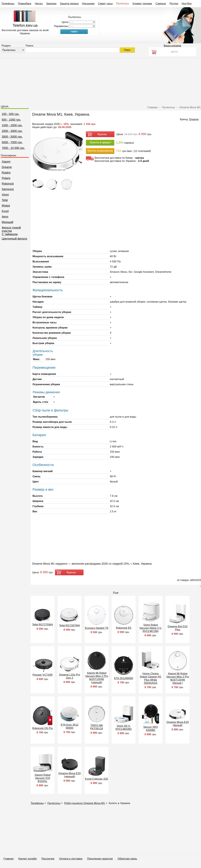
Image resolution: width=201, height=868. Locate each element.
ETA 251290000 (124, 678)
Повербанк (25, 4)
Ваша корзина (172, 46)
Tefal (5, 200)
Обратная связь (127, 859)
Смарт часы (105, 4)
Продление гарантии (100, 859)
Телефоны (8, 4)
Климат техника (142, 4)
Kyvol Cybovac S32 (96, 779)
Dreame (7, 167)
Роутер (174, 4)
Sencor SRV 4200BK (151, 729)
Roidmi (6, 173)
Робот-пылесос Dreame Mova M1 (85, 803)
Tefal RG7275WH (43, 625)
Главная (9, 859)
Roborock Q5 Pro (42, 728)
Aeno (5, 217)
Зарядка (51, 4)
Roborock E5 (124, 628)
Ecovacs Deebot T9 (97, 628)
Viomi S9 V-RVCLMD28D (124, 727)
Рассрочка (48, 859)
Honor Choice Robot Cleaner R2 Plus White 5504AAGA (151, 678)
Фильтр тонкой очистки (11, 229)
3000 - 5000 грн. (12, 137)
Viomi (5, 195)
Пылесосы (123, 4)
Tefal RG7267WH (70, 626)
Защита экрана (69, 4)
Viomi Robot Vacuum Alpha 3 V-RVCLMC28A (151, 628)
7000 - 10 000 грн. (13, 148)
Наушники (88, 4)
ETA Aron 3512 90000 (69, 726)
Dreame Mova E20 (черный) (70, 775)
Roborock (8, 184)
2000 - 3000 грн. (12, 131)
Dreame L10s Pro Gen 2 (69, 676)
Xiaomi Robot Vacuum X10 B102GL (43, 778)
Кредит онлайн (28, 859)
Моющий (8, 222)
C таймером (10, 234)
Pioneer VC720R (43, 675)
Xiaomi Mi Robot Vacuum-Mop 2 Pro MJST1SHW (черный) (96, 678)
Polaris (6, 178)
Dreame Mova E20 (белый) (178, 724)
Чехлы (39, 4)
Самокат (161, 4)
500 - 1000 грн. (11, 120)
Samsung (8, 189)
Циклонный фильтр (14, 239)
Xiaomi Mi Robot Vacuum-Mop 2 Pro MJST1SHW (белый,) (178, 678)
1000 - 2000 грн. (12, 125)
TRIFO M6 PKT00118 (97, 727)
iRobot (6, 206)
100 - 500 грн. (11, 114)
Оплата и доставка (71, 859)
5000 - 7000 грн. (12, 142)
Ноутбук (187, 4)
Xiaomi (6, 162)
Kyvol (5, 211)
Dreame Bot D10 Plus (178, 628)
